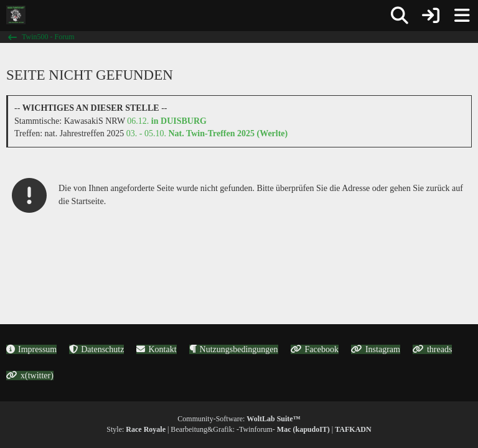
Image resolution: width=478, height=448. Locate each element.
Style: (136, 429)
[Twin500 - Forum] (16, 15)
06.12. (167, 121)
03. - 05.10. (207, 133)
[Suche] (400, 16)
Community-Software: (239, 419)
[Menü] (462, 16)
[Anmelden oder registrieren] (431, 16)
